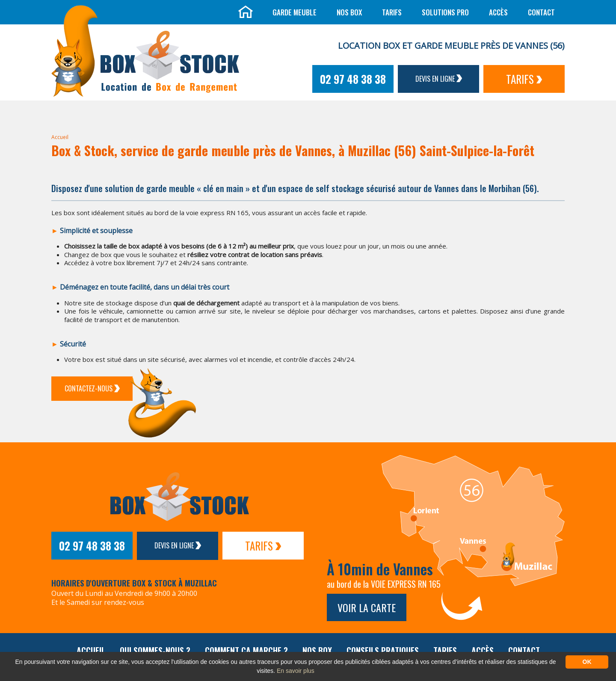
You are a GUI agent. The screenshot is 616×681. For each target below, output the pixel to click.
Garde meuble (295, 12)
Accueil (60, 137)
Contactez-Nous (92, 388)
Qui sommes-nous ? (155, 651)
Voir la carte (367, 607)
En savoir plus (296, 671)
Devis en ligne (439, 79)
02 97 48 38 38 (353, 79)
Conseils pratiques (383, 651)
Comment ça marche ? (246, 651)
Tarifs (392, 12)
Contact (541, 12)
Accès (498, 12)
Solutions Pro (445, 12)
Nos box (349, 12)
